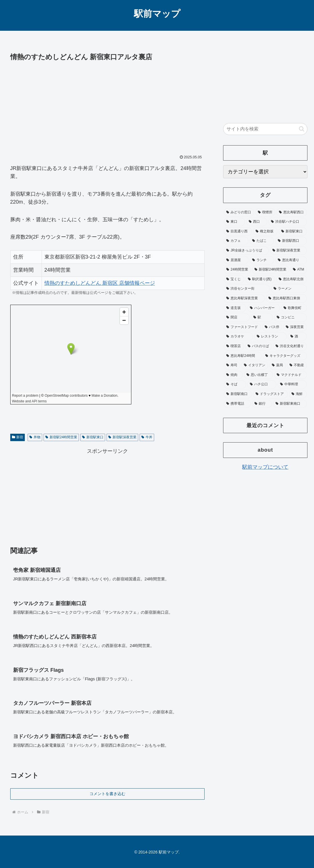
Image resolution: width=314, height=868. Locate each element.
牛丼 (147, 437)
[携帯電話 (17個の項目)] (237, 404)
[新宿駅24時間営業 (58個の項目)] (271, 270)
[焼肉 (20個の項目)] (233, 375)
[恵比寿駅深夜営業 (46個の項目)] (244, 298)
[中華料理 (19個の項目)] (292, 384)
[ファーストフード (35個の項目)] (242, 327)
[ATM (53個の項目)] (299, 270)
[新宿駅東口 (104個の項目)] (293, 232)
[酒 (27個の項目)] (297, 337)
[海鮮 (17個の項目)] (298, 394)
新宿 (18, 437)
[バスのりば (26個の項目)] (259, 346)
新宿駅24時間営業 (61, 437)
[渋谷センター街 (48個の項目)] (247, 289)
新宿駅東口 (93, 437)
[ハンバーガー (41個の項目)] (264, 308)
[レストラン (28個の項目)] (271, 337)
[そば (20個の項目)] (235, 384)
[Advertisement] (108, 106)
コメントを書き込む (107, 794)
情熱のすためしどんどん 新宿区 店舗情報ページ (100, 283)
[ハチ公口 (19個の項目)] (262, 384)
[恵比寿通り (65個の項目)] (291, 260)
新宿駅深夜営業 (122, 437)
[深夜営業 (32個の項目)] (295, 327)
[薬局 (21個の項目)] (278, 365)
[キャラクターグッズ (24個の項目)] (285, 356)
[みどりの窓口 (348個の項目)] (239, 212)
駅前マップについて (265, 467)
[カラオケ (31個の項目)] (238, 337)
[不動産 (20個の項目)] (297, 365)
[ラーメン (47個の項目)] (289, 289)
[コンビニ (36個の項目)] (290, 318)
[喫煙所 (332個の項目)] (265, 212)
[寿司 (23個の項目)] (232, 365)
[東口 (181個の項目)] (234, 222)
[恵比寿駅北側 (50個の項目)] (291, 279)
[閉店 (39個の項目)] (237, 318)
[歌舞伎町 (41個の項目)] (294, 308)
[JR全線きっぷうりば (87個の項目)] (246, 251)
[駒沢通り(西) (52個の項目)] (260, 279)
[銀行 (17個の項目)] (262, 404)
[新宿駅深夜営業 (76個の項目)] (288, 251)
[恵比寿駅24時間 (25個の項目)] (242, 356)
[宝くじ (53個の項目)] (234, 279)
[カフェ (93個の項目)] (236, 241)
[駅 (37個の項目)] (262, 318)
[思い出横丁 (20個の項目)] (259, 375)
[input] (265, 129)
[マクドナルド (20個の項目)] (290, 375)
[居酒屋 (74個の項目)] (236, 260)
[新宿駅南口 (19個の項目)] (238, 394)
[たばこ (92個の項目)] (262, 241)
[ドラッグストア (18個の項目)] (271, 394)
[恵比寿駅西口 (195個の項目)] (292, 212)
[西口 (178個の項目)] (257, 222)
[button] (302, 129)
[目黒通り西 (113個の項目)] (238, 232)
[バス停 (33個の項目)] (272, 327)
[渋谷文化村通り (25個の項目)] (290, 346)
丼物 (35, 437)
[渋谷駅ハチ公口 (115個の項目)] (288, 222)
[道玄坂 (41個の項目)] (235, 308)
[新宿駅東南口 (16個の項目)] (290, 404)
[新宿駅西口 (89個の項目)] (291, 241)
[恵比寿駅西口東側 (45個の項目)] (286, 298)
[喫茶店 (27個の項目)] (234, 346)
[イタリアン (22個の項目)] (255, 365)
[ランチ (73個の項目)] (262, 260)
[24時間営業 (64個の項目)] (237, 270)
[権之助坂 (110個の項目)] (265, 232)
